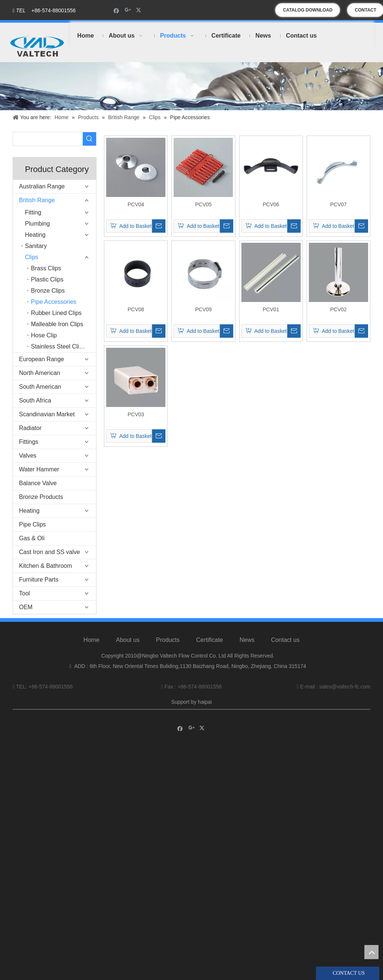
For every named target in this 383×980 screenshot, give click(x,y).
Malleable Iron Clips (57, 324)
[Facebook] (116, 10)
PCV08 (136, 309)
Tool (24, 593)
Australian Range (42, 186)
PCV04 (136, 204)
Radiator (30, 428)
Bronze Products (41, 497)
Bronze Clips (48, 291)
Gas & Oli (32, 538)
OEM (26, 607)
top (371, 952)
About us (128, 640)
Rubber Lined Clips (56, 313)
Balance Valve (38, 483)
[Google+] (128, 10)
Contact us (285, 640)
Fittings (29, 442)
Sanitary (36, 246)
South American (40, 387)
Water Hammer (39, 469)
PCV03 (136, 414)
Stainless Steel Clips (58, 346)
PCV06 (271, 204)
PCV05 (203, 204)
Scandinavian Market (47, 414)
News (247, 640)
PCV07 (338, 204)
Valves (28, 456)
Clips (32, 257)
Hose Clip (44, 335)
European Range (42, 359)
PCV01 (271, 309)
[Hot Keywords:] (89, 139)
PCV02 (338, 309)
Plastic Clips (47, 279)
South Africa (35, 400)
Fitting (33, 212)
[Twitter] (140, 10)
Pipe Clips (32, 524)
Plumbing (37, 224)
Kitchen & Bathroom (45, 566)
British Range (37, 200)
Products (168, 640)
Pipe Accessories (54, 302)
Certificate (209, 640)
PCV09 (203, 309)
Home (91, 640)
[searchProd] (48, 139)
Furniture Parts (39, 580)
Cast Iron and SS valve (50, 552)
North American (39, 373)
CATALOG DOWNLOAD (308, 10)
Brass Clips (46, 268)
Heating (35, 235)
